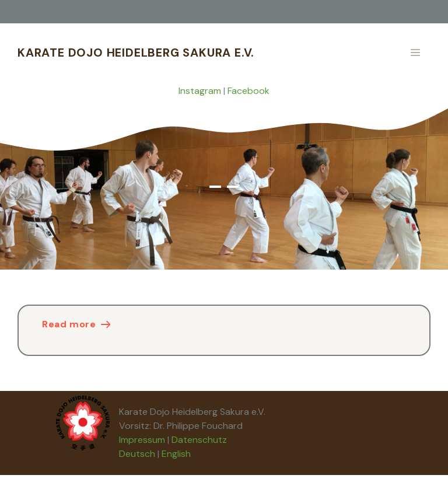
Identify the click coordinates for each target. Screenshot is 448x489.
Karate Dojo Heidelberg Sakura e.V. (136, 53)
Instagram (200, 91)
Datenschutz (199, 440)
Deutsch (137, 454)
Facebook (249, 91)
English (176, 454)
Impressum (142, 440)
